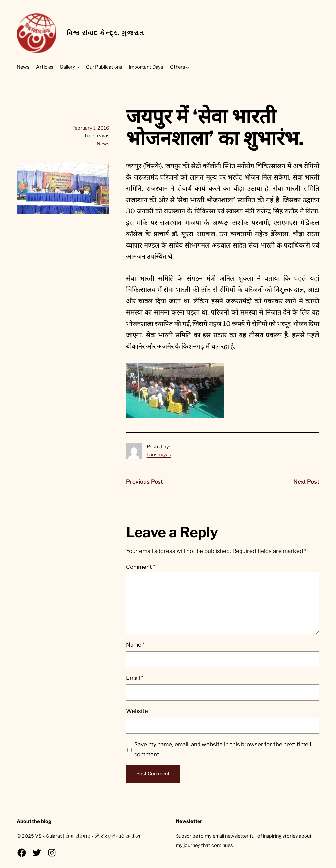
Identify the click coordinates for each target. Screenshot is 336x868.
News (103, 144)
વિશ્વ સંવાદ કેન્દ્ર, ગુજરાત (105, 33)
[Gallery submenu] (78, 67)
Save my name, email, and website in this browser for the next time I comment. (223, 749)
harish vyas (159, 455)
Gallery (67, 67)
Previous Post (145, 482)
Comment (141, 567)
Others (178, 67)
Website (137, 711)
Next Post (306, 482)
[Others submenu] (188, 67)
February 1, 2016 (91, 128)
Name (135, 645)
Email (135, 678)
